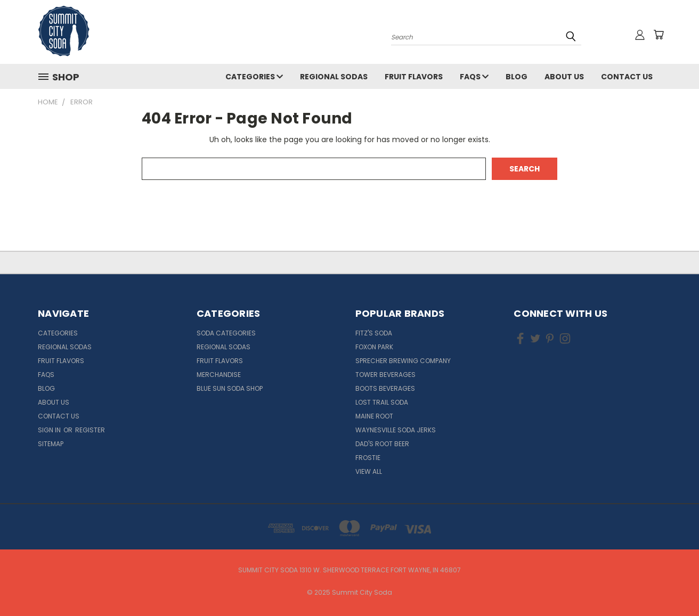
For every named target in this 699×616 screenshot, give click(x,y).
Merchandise (219, 375)
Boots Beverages (385, 388)
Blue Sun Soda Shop (230, 388)
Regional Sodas (334, 77)
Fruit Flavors (414, 77)
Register (90, 430)
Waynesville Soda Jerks (396, 430)
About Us (564, 77)
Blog (517, 77)
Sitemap (51, 444)
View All (369, 471)
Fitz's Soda (374, 333)
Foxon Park (374, 347)
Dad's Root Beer (382, 444)
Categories (254, 77)
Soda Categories (226, 333)
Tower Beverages (385, 375)
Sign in (50, 430)
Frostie (368, 458)
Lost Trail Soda (382, 402)
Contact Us (627, 77)
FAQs (474, 77)
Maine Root (374, 416)
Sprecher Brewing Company (403, 361)
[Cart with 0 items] (659, 35)
